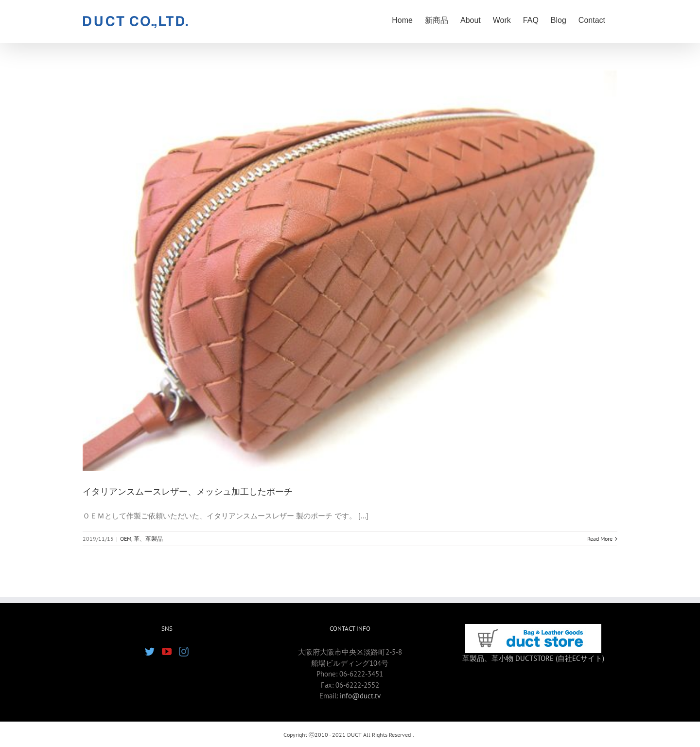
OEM (126, 539)
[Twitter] (150, 652)
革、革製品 (148, 539)
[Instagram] (184, 652)
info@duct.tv (360, 696)
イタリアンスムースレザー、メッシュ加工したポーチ (188, 492)
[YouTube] (167, 652)
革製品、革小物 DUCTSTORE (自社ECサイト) (533, 658)
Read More (600, 539)
